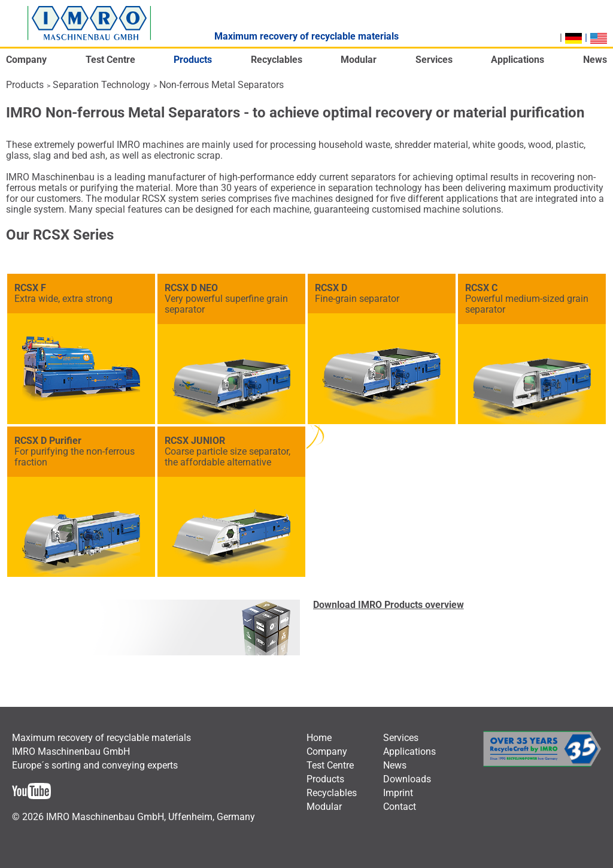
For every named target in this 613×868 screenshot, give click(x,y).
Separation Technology (101, 85)
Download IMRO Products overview (389, 605)
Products (25, 85)
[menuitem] (26, 63)
